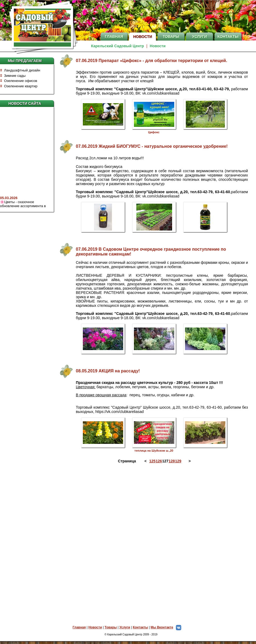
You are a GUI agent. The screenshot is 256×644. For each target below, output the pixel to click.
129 (178, 461)
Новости (143, 37)
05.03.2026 (9, 201)
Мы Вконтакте (167, 627)
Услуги (199, 37)
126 (158, 461)
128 (171, 461)
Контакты (228, 37)
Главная (114, 37)
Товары (171, 37)
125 (152, 461)
